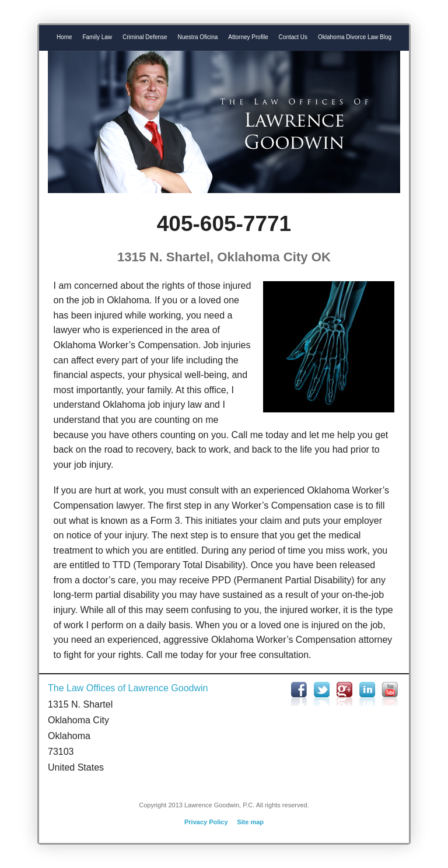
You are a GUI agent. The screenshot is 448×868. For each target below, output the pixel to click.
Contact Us (293, 37)
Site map (250, 822)
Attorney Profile (248, 37)
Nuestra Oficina (198, 37)
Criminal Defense (145, 37)
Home (64, 37)
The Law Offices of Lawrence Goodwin (128, 688)
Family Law (97, 37)
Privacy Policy (206, 822)
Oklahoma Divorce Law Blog (355, 37)
